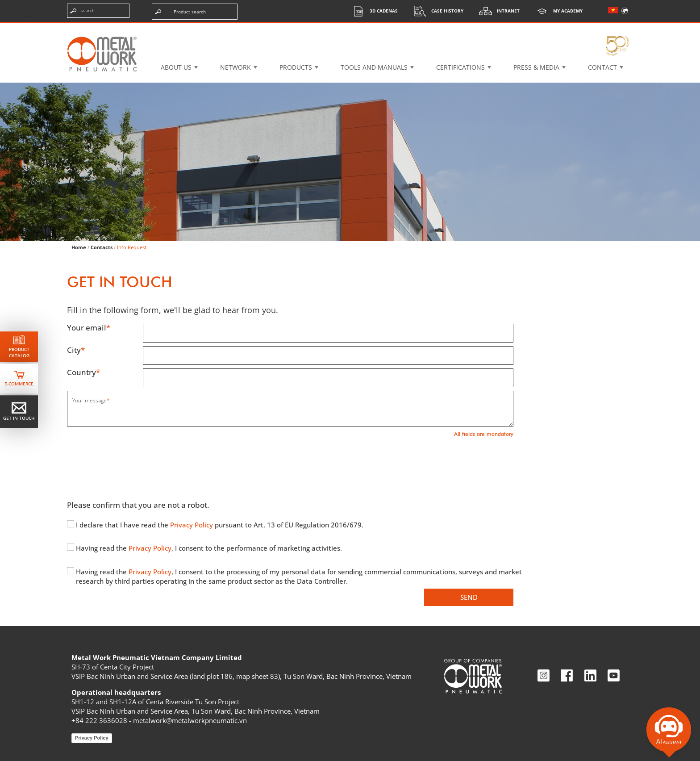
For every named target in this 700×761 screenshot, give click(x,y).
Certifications (460, 67)
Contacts (102, 247)
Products (296, 67)
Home (79, 247)
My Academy (557, 11)
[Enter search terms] (98, 11)
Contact (602, 67)
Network (235, 67)
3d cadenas (373, 11)
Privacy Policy (192, 525)
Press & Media (536, 67)
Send (469, 597)
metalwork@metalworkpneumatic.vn (190, 720)
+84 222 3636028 (99, 720)
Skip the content (37, 15)
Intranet (497, 11)
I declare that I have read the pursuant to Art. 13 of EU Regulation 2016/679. (220, 525)
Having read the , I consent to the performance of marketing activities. (209, 548)
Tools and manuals (374, 67)
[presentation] (135, 462)
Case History (436, 11)
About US (176, 67)
